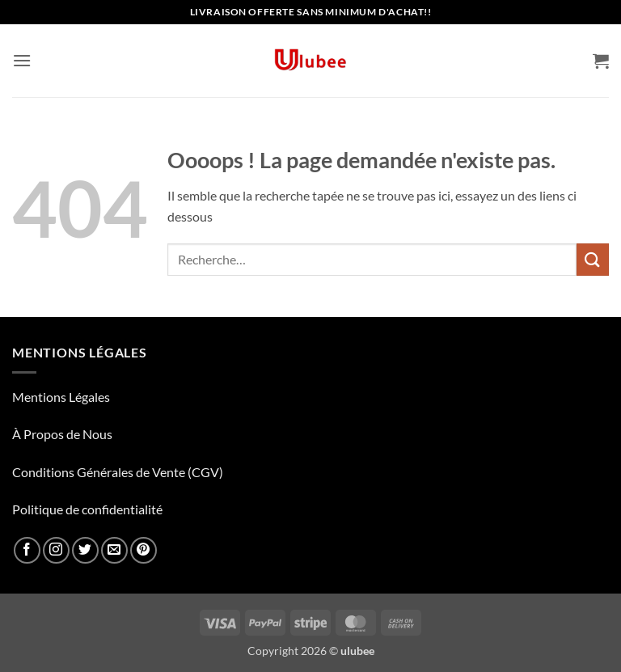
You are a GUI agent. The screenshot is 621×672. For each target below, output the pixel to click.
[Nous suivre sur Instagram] (56, 550)
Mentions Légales (61, 397)
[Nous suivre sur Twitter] (85, 550)
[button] (22, 60)
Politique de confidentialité (87, 509)
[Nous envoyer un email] (114, 550)
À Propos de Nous (62, 434)
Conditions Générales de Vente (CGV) (118, 472)
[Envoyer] (593, 259)
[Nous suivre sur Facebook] (27, 550)
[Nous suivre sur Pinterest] (144, 550)
